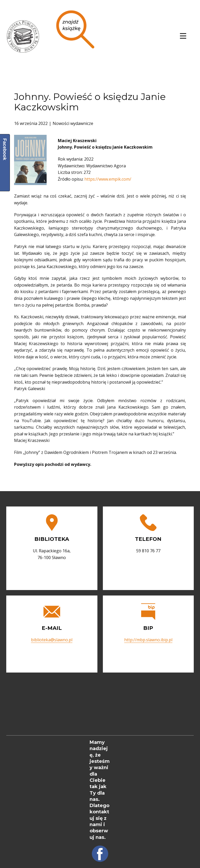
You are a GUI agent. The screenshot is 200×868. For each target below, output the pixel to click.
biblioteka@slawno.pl (52, 640)
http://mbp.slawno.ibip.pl (148, 640)
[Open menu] (183, 36)
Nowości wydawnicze (73, 123)
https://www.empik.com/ (108, 179)
